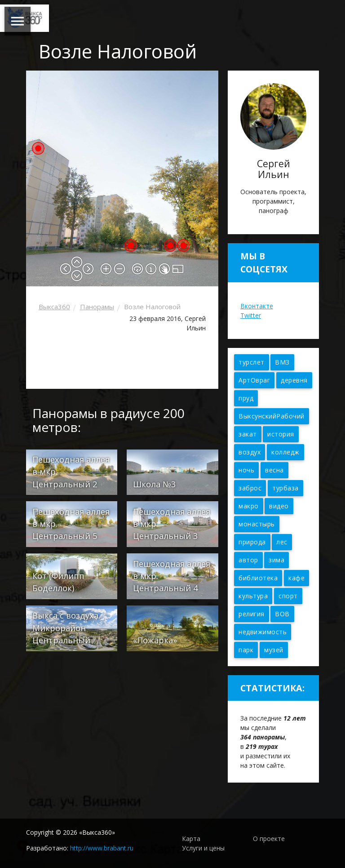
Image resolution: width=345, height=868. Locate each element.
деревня (294, 380)
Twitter (251, 315)
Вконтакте (257, 306)
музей (274, 650)
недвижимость (263, 632)
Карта (191, 839)
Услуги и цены (203, 848)
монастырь (257, 524)
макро (249, 506)
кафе (296, 578)
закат (248, 434)
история (281, 434)
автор (248, 560)
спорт (288, 596)
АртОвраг (254, 380)
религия (252, 614)
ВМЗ (282, 362)
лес (282, 542)
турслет (252, 362)
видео (279, 506)
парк (246, 650)
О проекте (269, 839)
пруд (246, 398)
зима (276, 560)
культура (253, 596)
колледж (285, 452)
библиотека (258, 578)
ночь (246, 470)
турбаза (285, 488)
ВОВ (282, 614)
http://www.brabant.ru (102, 848)
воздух (250, 452)
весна (274, 470)
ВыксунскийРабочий (272, 416)
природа (252, 542)
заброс (250, 488)
